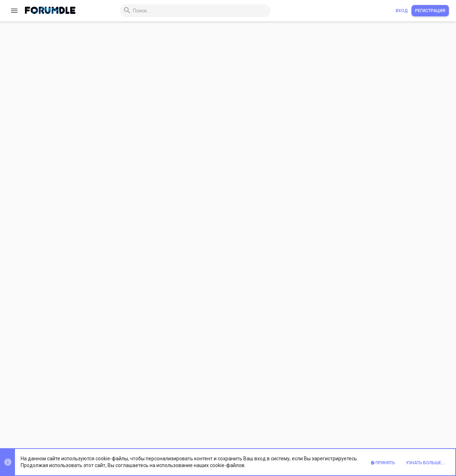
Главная (420, 423)
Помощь (398, 423)
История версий (137, 83)
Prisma (91, 423)
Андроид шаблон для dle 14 (404, 207)
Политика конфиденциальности (350, 423)
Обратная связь (247, 423)
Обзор (96, 83)
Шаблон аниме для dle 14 (401, 312)
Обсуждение (188, 83)
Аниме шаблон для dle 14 (401, 229)
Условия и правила (290, 423)
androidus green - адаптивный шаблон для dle (219, 46)
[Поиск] (181, 11)
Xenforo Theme (115, 442)
